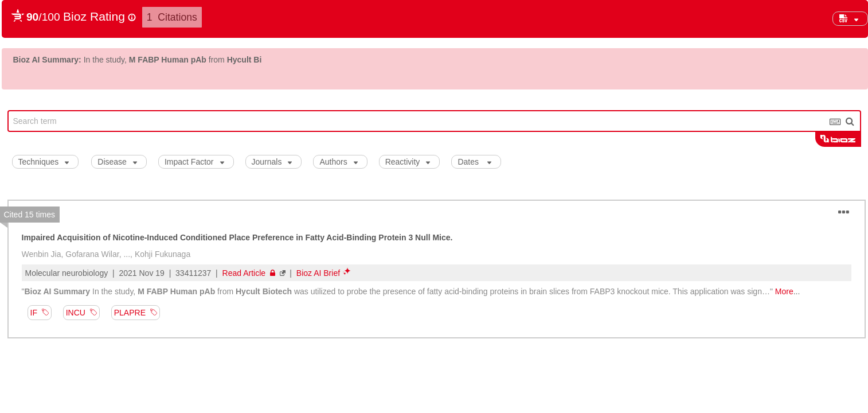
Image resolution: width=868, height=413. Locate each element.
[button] (850, 19)
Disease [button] (117, 162)
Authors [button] (338, 162)
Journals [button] (272, 162)
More (784, 291)
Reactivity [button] (408, 162)
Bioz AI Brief (318, 273)
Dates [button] (474, 162)
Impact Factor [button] (194, 162)
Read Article (249, 273)
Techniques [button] (44, 162)
